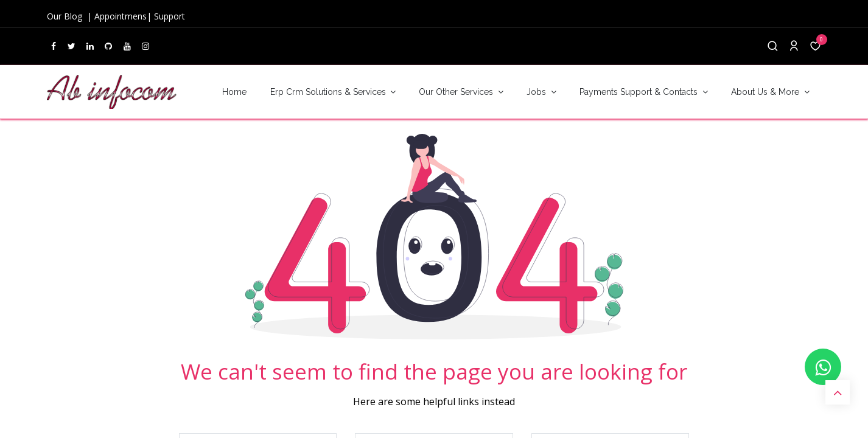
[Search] (773, 47)
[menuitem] (234, 92)
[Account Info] (794, 47)
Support (170, 16)
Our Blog (66, 16)
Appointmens (121, 16)
